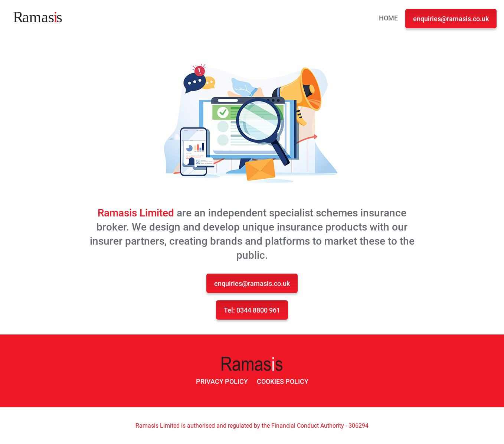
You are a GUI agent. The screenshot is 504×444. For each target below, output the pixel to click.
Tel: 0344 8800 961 (252, 310)
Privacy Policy (222, 381)
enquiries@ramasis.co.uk (451, 19)
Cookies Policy (283, 381)
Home (388, 18)
